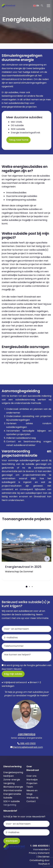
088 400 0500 (28, 743)
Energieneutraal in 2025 (23, 567)
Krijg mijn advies (13, 674)
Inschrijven (12, 841)
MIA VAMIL (17, 122)
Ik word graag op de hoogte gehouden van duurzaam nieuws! (26, 667)
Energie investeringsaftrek (26, 133)
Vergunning (10, 805)
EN (36, 6)
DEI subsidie (17, 125)
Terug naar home (18, 140)
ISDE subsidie (18, 129)
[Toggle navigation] (48, 6)
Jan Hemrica (26, 734)
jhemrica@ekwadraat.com (28, 747)
